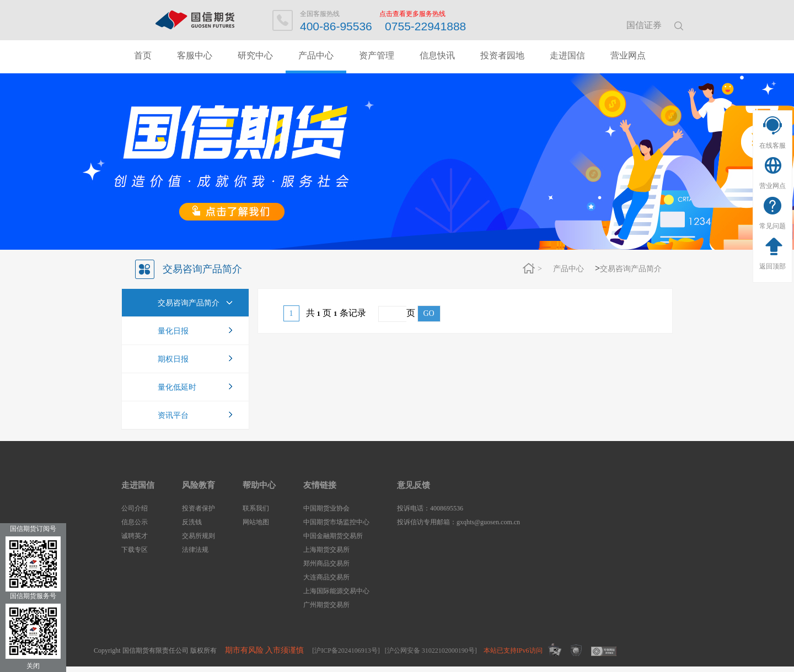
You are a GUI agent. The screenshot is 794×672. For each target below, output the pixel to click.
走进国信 (567, 55)
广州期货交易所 (326, 605)
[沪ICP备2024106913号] (346, 651)
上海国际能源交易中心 (336, 591)
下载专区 (135, 550)
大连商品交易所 (326, 577)
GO (429, 313)
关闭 (33, 666)
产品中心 (316, 55)
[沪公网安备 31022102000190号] (431, 651)
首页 (143, 55)
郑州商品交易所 (326, 563)
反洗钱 (192, 522)
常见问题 (772, 226)
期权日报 (173, 359)
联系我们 (256, 508)
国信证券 (644, 25)
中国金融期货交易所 (333, 536)
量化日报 (173, 331)
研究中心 (255, 55)
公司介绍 (135, 508)
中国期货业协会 (326, 508)
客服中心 (195, 55)
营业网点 (772, 186)
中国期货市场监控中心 (336, 522)
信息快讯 (437, 55)
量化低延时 (177, 387)
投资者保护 (198, 508)
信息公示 (135, 522)
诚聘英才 (135, 536)
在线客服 (772, 146)
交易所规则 (198, 536)
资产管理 (377, 55)
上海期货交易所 (326, 550)
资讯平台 (173, 415)
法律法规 (195, 550)
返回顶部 (772, 266)
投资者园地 (502, 55)
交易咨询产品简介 (631, 269)
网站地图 (256, 522)
